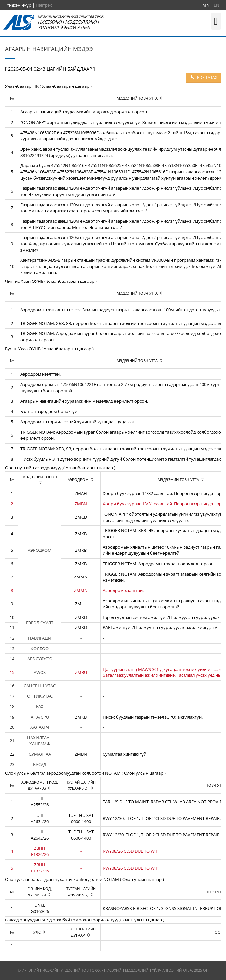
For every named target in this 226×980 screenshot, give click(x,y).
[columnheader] (40, 480)
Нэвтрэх (44, 5)
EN (217, 5)
